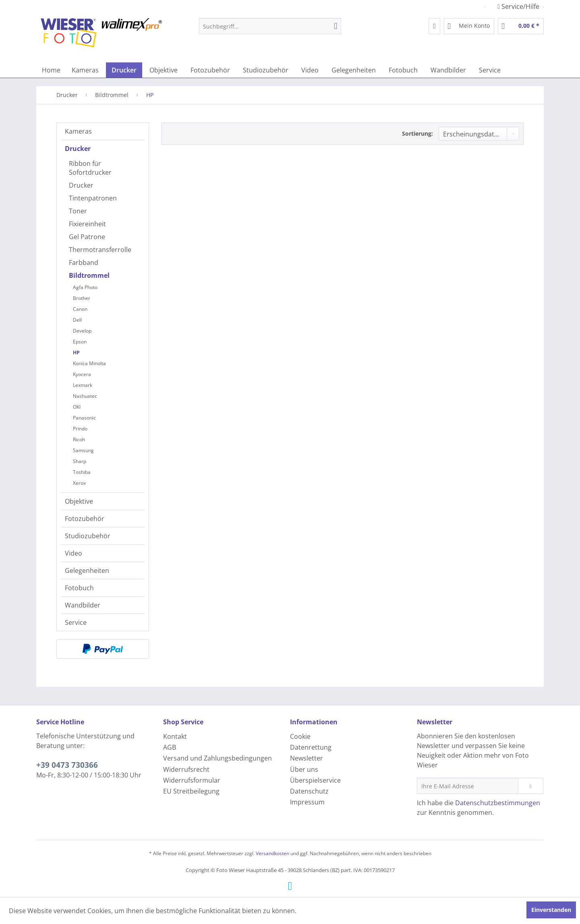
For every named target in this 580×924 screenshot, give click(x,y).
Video (74, 553)
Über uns (304, 769)
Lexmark (83, 385)
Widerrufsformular (192, 780)
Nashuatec (85, 396)
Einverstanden (551, 910)
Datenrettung (311, 747)
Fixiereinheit (87, 224)
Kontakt (175, 736)
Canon (80, 309)
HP (76, 352)
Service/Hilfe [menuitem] (519, 6)
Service (76, 622)
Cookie (300, 736)
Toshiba (82, 472)
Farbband (84, 263)
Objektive (79, 501)
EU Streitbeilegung (191, 791)
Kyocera (82, 374)
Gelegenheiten (87, 571)
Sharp (80, 461)
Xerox (79, 483)
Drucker (78, 149)
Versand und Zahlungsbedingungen (217, 758)
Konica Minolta (89, 363)
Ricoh (79, 439)
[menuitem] (270, 26)
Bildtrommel (89, 275)
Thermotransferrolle (100, 250)
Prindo (80, 429)
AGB (170, 747)
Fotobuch (79, 588)
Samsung (83, 450)
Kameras (78, 131)
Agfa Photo (85, 287)
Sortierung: (417, 133)
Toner (78, 211)
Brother (82, 298)
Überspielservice (315, 780)
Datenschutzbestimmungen (498, 803)
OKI (77, 407)
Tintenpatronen (93, 198)
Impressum (307, 802)
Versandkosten (272, 853)
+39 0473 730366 (67, 765)
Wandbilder (83, 605)
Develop (82, 331)
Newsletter (307, 758)
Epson (80, 342)
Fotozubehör (85, 519)
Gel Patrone (87, 237)
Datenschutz (309, 791)
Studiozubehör (88, 536)
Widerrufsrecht (186, 769)
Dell (77, 320)
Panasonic (84, 418)
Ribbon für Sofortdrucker (90, 168)
